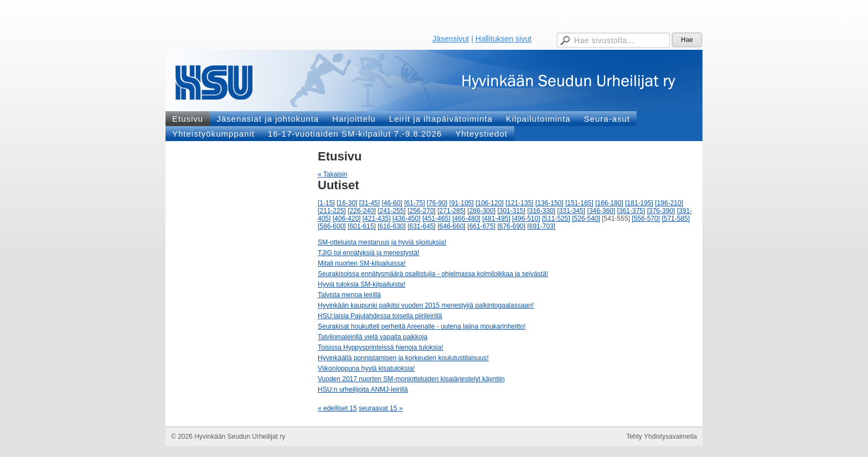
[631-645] (422, 226)
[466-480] (466, 219)
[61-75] (414, 203)
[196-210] (669, 203)
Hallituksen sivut (503, 39)
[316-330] (541, 211)
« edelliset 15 (337, 408)
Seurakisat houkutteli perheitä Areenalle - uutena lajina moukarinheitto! (422, 326)
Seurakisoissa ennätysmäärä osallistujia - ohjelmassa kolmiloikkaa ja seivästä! (433, 274)
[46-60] (392, 203)
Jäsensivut (451, 39)
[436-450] (407, 219)
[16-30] (347, 203)
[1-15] (326, 203)
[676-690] (511, 226)
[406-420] (347, 219)
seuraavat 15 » (381, 408)
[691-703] (541, 226)
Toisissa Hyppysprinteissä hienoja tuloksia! (381, 347)
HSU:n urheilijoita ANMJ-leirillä (363, 390)
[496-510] (526, 219)
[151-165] (579, 203)
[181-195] (639, 203)
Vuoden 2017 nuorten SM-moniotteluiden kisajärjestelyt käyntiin (411, 379)
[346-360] (601, 211)
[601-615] (362, 226)
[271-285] (451, 211)
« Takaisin (332, 174)
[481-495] (496, 219)
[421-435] (377, 219)
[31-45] (370, 203)
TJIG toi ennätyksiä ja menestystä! (368, 253)
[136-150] (549, 203)
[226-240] (362, 211)
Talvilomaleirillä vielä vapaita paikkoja (373, 337)
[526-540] (586, 219)
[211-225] (332, 211)
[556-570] (646, 219)
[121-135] (520, 203)
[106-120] (490, 203)
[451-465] (436, 219)
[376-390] (661, 211)
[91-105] (462, 203)
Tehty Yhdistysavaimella (662, 437)
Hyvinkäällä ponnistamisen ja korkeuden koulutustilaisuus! (403, 358)
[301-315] (511, 211)
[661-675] (481, 226)
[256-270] (422, 211)
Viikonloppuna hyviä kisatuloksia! (366, 368)
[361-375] (631, 211)
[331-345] (572, 211)
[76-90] (437, 203)
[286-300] (481, 211)
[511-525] (556, 219)
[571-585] (676, 219)
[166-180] (609, 203)
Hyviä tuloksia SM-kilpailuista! (361, 284)
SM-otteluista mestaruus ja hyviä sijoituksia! (382, 242)
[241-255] (392, 211)
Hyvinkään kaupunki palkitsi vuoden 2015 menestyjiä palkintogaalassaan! (426, 305)
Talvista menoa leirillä (349, 295)
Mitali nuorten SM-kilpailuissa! (362, 263)
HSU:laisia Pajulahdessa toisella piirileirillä (380, 316)
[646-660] (451, 226)
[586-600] (332, 226)
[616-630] (392, 226)
